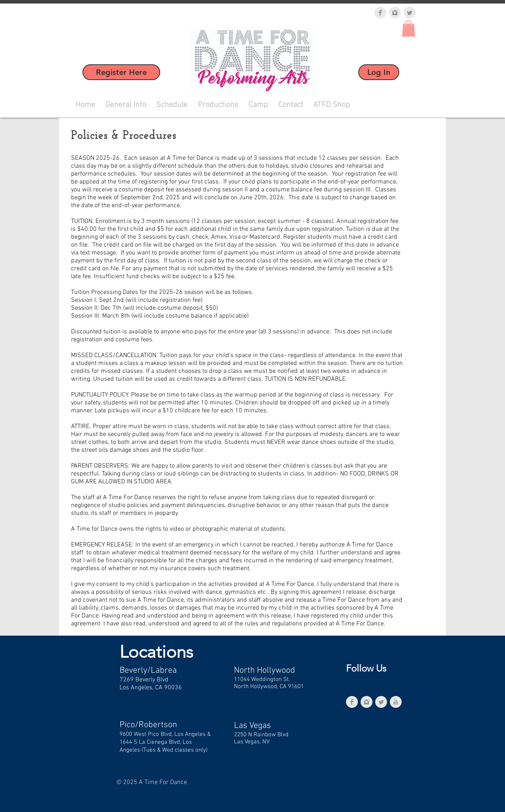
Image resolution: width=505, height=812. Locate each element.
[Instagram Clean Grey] (395, 13)
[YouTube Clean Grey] (396, 702)
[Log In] (379, 72)
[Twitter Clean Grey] (410, 13)
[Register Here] (121, 72)
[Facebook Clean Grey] (380, 13)
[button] (409, 28)
